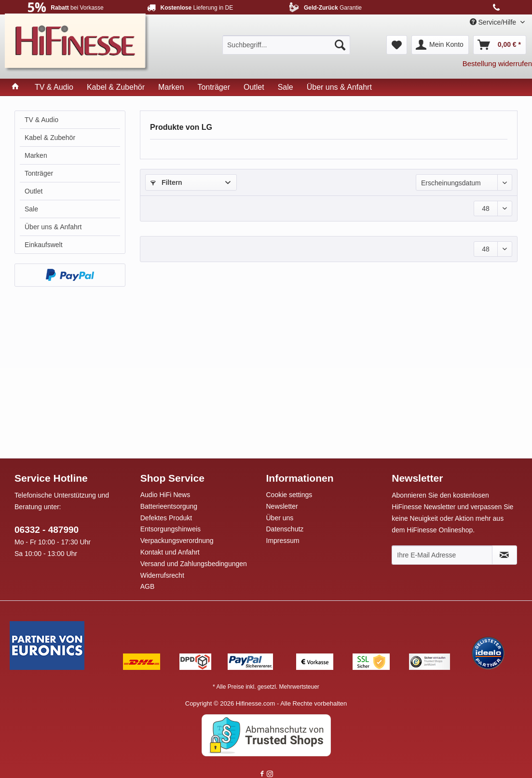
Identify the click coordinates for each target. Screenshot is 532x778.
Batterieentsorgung (169, 506)
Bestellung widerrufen (497, 63)
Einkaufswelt (44, 245)
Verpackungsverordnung (177, 541)
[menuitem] (286, 45)
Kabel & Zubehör (50, 138)
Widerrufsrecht (162, 575)
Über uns (280, 518)
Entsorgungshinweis (171, 529)
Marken (36, 155)
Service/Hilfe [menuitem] (494, 22)
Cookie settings (289, 495)
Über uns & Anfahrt (53, 227)
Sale (31, 209)
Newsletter (282, 506)
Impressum (283, 541)
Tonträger (39, 173)
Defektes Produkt (166, 518)
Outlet (34, 191)
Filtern (166, 182)
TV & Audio (41, 120)
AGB (148, 586)
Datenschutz (285, 529)
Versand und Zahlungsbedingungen (194, 564)
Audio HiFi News (165, 495)
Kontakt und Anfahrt (170, 552)
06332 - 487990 (47, 530)
